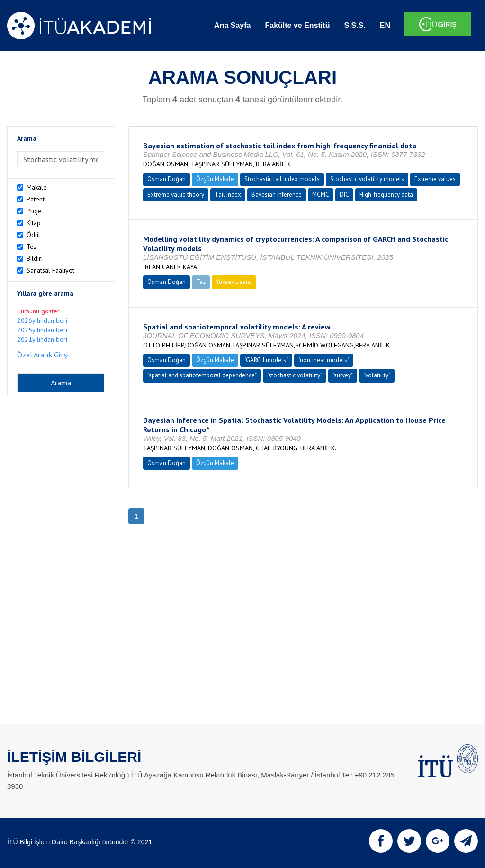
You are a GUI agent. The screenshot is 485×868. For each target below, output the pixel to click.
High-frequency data (386, 195)
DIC (344, 195)
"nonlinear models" (324, 360)
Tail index (228, 195)
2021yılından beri (42, 339)
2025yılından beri (42, 330)
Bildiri (35, 258)
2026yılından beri (42, 320)
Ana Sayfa (232, 25)
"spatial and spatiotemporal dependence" (202, 375)
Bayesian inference (277, 195)
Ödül (33, 235)
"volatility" (377, 375)
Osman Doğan (166, 179)
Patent (36, 199)
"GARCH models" (266, 360)
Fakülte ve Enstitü (297, 25)
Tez (32, 247)
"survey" (343, 375)
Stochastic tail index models (282, 179)
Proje (34, 211)
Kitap (34, 223)
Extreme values (435, 179)
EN (385, 25)
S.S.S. (355, 25)
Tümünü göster (38, 311)
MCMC (321, 195)
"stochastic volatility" (295, 375)
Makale (37, 187)
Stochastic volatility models (367, 179)
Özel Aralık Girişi (43, 355)
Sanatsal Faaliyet (50, 270)
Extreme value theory (176, 195)
